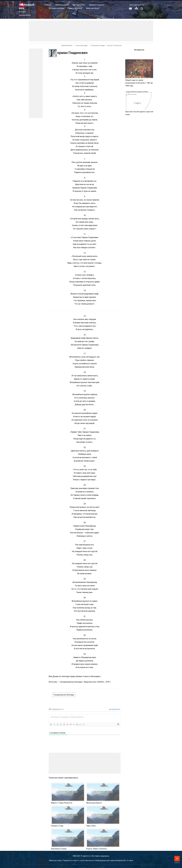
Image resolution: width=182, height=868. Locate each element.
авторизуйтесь (114, 704)
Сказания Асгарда (98, 40)
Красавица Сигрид (59, 844)
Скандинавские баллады (64, 690)
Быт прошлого (96, 5)
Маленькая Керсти (94, 798)
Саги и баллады (92, 8)
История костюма (73, 8)
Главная (65, 5)
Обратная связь (55, 855)
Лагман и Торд (57, 821)
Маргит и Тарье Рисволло (62, 798)
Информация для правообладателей (110, 855)
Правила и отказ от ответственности (79, 855)
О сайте (130, 855)
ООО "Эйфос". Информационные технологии (96, 863)
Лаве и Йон (91, 821)
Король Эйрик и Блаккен (97, 844)
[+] (83, 719)
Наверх (177, 860)
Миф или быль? (110, 8)
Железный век (67, 40)
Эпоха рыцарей (79, 5)
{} (80, 719)
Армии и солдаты (113, 5)
